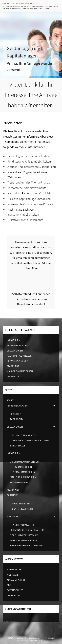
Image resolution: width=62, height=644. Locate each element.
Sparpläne (13, 366)
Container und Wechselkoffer (29, 440)
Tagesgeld (16, 419)
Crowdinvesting (20, 504)
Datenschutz (15, 590)
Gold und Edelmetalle (24, 535)
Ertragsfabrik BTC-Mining (26, 545)
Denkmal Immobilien (22, 472)
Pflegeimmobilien (21, 467)
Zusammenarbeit (17, 580)
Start (10, 400)
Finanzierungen (20, 482)
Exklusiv (12, 495)
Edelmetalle (14, 376)
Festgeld (16, 414)
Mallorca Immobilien (20, 371)
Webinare (13, 516)
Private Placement (18, 361)
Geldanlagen (15, 351)
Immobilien (13, 340)
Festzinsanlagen (17, 345)
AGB (9, 585)
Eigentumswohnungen (24, 462)
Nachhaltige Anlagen (20, 356)
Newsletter (14, 569)
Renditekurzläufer (22, 525)
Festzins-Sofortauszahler (27, 530)
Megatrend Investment (24, 540)
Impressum (13, 595)
